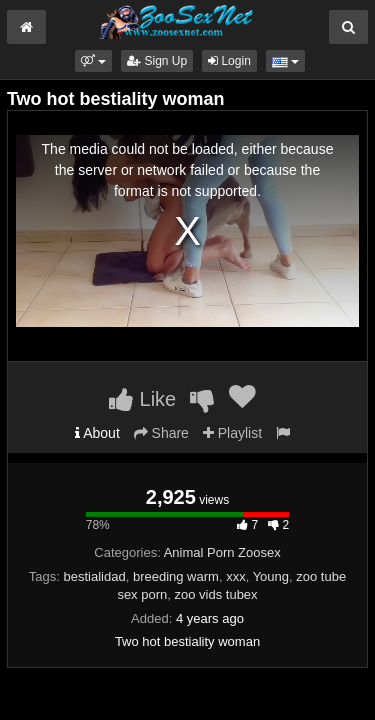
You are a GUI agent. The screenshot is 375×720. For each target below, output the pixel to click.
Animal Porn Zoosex (222, 552)
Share (161, 433)
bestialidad (95, 576)
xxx (236, 576)
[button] (93, 61)
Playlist (232, 433)
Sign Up (157, 61)
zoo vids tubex (216, 594)
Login (229, 61)
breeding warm (176, 576)
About (97, 433)
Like (142, 399)
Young (271, 576)
